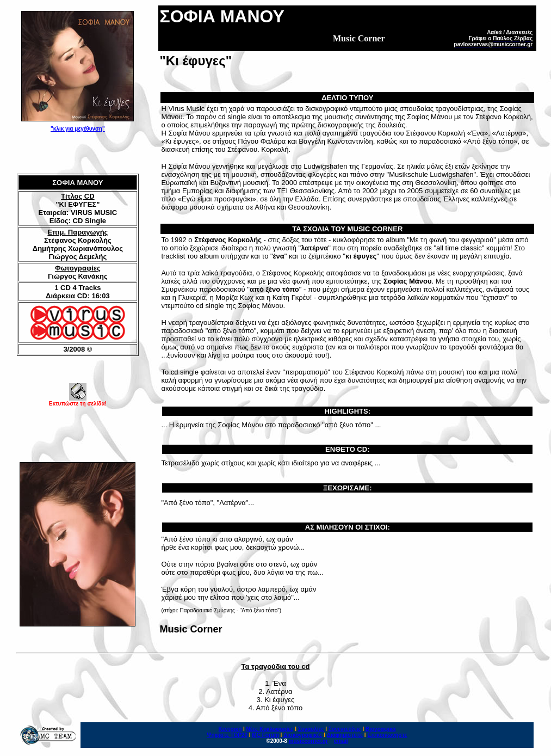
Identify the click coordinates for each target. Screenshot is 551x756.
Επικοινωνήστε (387, 735)
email (341, 741)
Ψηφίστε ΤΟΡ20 (227, 735)
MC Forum (265, 735)
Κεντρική (230, 729)
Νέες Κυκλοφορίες (270, 729)
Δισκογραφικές (303, 735)
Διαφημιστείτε (345, 735)
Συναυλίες (311, 729)
